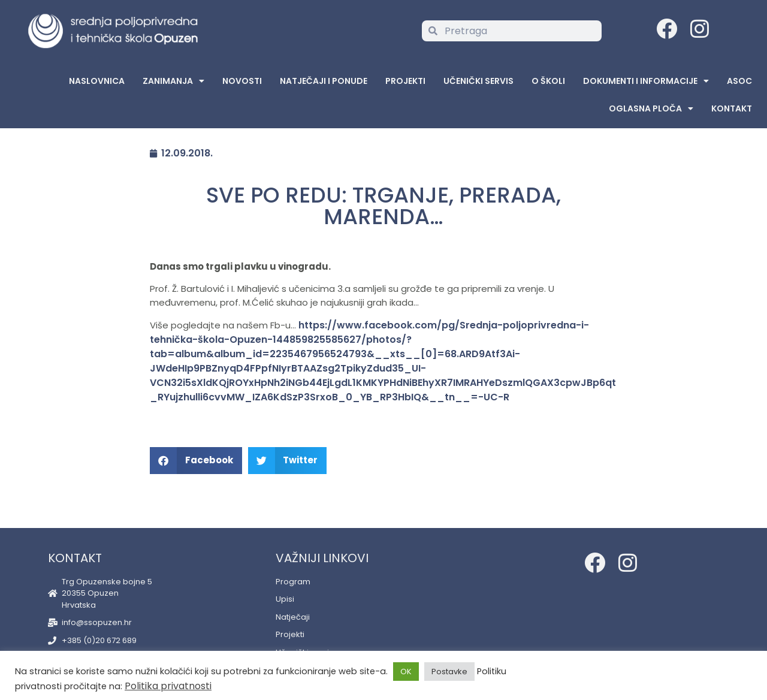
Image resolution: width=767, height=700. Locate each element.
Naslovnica (97, 81)
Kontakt (732, 108)
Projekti (405, 81)
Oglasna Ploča (651, 108)
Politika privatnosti (168, 686)
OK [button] (406, 672)
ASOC (739, 81)
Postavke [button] (449, 672)
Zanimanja (173, 81)
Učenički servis (478, 81)
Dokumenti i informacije (646, 81)
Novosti (242, 81)
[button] (196, 461)
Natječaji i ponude (324, 81)
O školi (548, 81)
